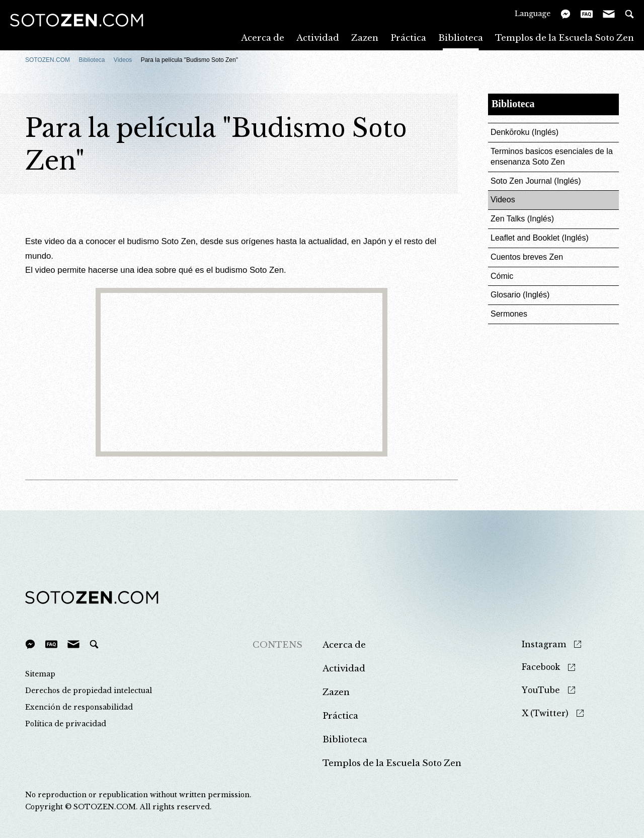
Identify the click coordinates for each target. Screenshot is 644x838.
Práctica (408, 37)
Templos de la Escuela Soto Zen (565, 37)
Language (533, 13)
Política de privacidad (66, 724)
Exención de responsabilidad (79, 707)
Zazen (365, 37)
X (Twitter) (545, 713)
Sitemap (40, 674)
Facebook (541, 667)
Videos (123, 60)
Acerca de (263, 37)
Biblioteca (461, 37)
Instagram (544, 644)
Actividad (318, 37)
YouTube (541, 690)
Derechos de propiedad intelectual (89, 691)
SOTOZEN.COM (48, 60)
